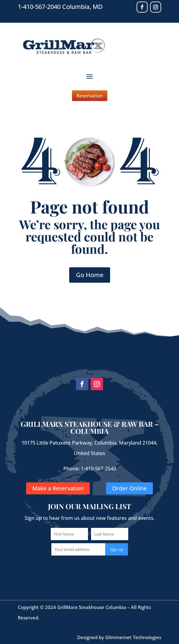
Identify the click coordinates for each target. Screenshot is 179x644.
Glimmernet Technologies (133, 637)
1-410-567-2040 (98, 469)
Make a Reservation (58, 488)
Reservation (90, 96)
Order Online (129, 488)
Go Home (90, 275)
